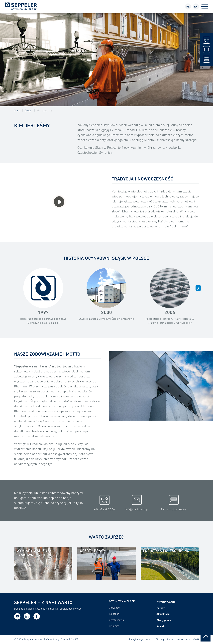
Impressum (183, 639)
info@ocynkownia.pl (137, 503)
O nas (28, 110)
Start (17, 110)
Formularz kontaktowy (174, 503)
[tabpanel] (106, 60)
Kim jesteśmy (45, 110)
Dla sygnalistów (164, 639)
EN (196, 6)
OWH (196, 639)
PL (188, 6)
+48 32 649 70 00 (105, 503)
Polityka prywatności (141, 639)
